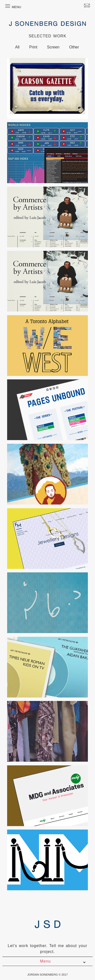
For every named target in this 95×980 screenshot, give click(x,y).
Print (33, 47)
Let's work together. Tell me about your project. (47, 949)
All (17, 47)
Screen (53, 47)
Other (74, 47)
